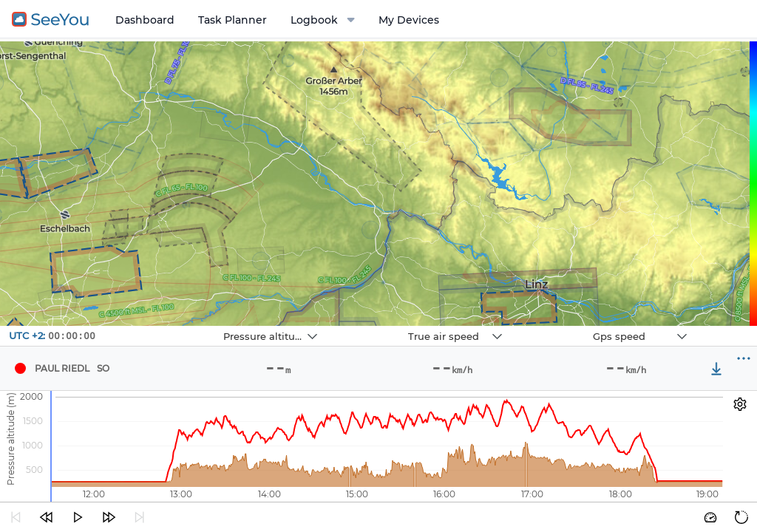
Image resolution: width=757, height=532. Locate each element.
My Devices (409, 20)
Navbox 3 (556, 326)
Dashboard (145, 20)
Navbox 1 (187, 326)
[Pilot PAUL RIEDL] (20, 369)
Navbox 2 (371, 326)
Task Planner (232, 20)
